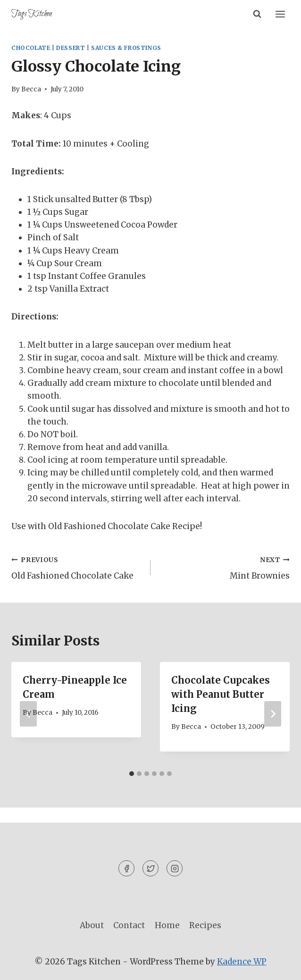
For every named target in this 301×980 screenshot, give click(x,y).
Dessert (71, 48)
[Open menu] (280, 14)
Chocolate (31, 48)
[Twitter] (150, 868)
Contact (129, 925)
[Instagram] (175, 868)
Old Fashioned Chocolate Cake (77, 567)
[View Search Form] (257, 14)
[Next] (273, 714)
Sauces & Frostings (126, 48)
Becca (31, 89)
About (92, 925)
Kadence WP (242, 962)
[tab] (132, 774)
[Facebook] (126, 868)
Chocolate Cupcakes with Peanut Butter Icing (221, 694)
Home (167, 925)
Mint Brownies (224, 567)
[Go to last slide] (28, 714)
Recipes (205, 925)
